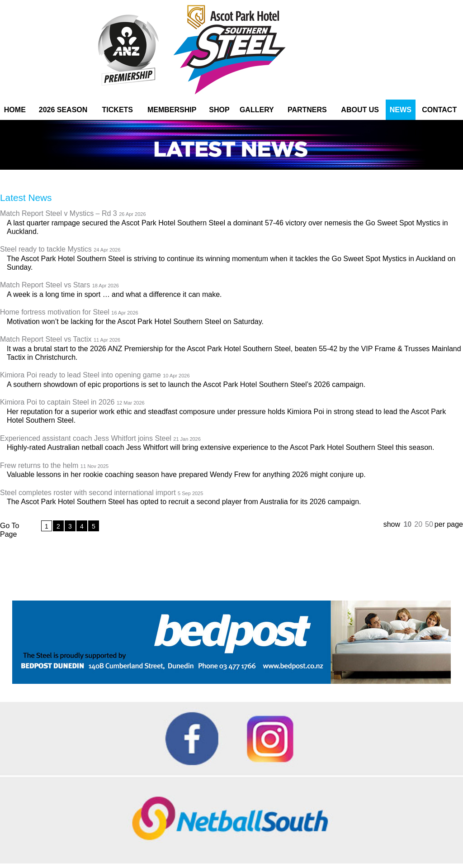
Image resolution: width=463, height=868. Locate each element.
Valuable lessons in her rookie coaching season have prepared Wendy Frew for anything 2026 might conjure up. (186, 475)
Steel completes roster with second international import (102, 493)
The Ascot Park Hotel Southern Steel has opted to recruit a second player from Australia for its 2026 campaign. (184, 502)
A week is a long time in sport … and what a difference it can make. (114, 294)
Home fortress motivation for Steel (69, 312)
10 (407, 524)
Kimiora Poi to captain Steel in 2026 (72, 403)
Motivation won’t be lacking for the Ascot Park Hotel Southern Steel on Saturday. (135, 322)
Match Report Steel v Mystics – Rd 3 (73, 214)
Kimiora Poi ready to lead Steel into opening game (95, 375)
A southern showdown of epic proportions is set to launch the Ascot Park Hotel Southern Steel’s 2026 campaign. (186, 384)
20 (418, 524)
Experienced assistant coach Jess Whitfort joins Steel (100, 439)
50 (429, 524)
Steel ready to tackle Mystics (60, 250)
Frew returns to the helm (54, 466)
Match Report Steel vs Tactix (60, 340)
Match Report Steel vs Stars (59, 285)
